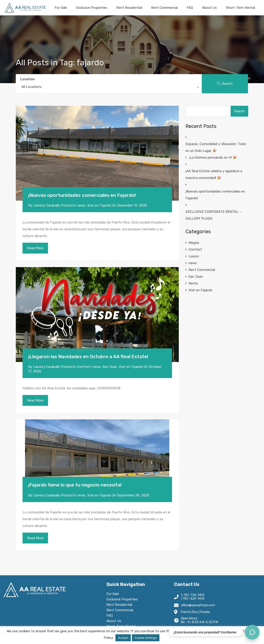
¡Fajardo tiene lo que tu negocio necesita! (75, 485)
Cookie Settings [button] (146, 638)
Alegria (194, 243)
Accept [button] (123, 638)
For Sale (61, 8)
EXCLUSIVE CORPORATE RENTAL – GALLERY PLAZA (213, 215)
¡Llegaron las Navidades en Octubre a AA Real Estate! (88, 356)
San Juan (110, 367)
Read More (35, 248)
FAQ (190, 8)
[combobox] (109, 88)
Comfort (84, 367)
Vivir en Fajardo (99, 205)
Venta (193, 283)
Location (28, 79)
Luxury (194, 256)
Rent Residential (129, 8)
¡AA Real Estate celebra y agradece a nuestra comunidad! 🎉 (214, 174)
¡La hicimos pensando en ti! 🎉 (213, 157)
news (81, 205)
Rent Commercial (164, 8)
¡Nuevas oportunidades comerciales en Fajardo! (82, 195)
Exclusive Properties (92, 8)
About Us (209, 8)
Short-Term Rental (240, 8)
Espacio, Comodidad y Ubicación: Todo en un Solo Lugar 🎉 (216, 147)
